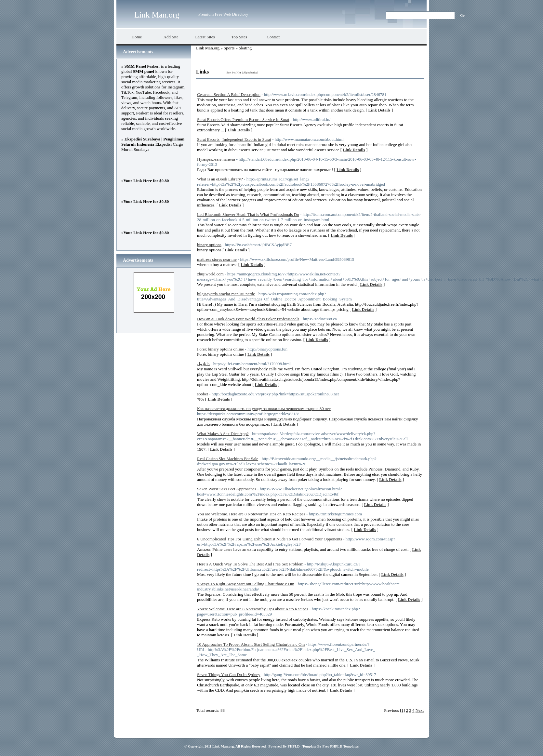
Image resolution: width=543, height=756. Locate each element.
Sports (229, 48)
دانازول (203, 364)
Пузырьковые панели (216, 159)
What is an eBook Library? (220, 179)
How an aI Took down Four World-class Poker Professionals (248, 319)
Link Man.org (157, 15)
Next (420, 710)
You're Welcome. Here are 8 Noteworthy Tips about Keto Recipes (253, 609)
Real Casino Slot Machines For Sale (228, 459)
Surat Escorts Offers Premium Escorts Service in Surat (243, 119)
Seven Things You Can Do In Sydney (229, 675)
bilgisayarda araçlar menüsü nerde (226, 294)
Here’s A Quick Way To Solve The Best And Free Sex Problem (250, 564)
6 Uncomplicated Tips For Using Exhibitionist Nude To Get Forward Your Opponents (270, 539)
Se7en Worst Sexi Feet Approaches (227, 489)
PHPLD (293, 746)
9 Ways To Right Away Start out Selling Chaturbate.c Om (246, 584)
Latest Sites (205, 37)
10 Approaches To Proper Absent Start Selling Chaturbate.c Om (251, 644)
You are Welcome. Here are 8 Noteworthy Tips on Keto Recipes (251, 514)
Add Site (171, 37)
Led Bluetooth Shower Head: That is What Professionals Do (248, 214)
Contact (273, 37)
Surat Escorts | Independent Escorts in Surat (234, 139)
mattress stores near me (217, 259)
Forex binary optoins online (220, 349)
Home (137, 37)
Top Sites (239, 37)
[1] (402, 710)
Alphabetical (251, 73)
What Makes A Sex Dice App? (223, 434)
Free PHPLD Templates (340, 746)
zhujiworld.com (210, 274)
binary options (209, 245)
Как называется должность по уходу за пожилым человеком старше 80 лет (264, 409)
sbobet (203, 394)
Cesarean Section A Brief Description (229, 94)
